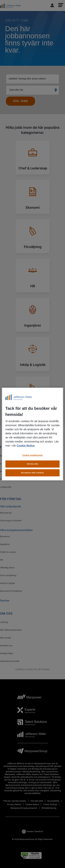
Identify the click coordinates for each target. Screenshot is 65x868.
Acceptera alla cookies (32, 473)
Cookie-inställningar (33, 455)
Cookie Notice (26, 446)
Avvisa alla (33, 464)
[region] (33, 434)
